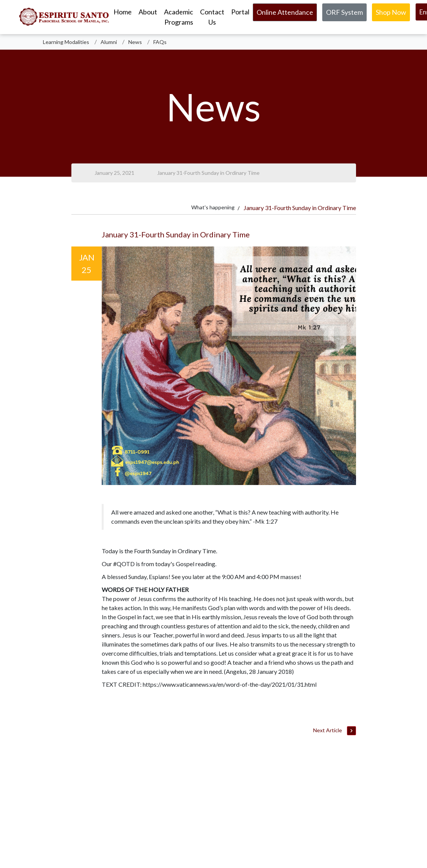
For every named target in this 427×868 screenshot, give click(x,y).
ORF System (344, 12)
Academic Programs (179, 17)
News (135, 42)
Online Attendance (285, 12)
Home (123, 12)
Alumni (109, 42)
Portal (240, 12)
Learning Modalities (66, 42)
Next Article (334, 731)
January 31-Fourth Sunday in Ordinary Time (208, 173)
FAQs (160, 42)
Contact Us (212, 17)
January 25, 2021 (114, 173)
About (148, 12)
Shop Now (391, 12)
